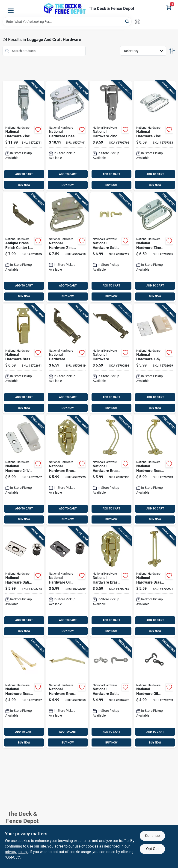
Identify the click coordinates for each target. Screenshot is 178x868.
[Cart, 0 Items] (169, 7)
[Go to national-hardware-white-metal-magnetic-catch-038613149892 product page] (24, 470)
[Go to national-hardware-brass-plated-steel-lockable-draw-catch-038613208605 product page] (111, 582)
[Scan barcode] (137, 22)
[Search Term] (67, 22)
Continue (152, 836)
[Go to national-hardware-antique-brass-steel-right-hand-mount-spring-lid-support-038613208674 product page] (111, 359)
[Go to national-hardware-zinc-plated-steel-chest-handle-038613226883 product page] (67, 247)
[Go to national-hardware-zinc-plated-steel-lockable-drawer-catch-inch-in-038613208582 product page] (24, 136)
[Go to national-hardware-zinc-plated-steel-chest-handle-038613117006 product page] (155, 136)
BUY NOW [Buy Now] (24, 185)
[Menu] (11, 11)
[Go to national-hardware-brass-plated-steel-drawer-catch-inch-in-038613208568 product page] (24, 359)
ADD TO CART (24, 174)
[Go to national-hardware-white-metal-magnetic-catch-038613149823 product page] (155, 359)
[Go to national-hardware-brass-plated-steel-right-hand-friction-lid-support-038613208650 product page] (155, 470)
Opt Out (152, 849)
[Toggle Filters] (172, 51)
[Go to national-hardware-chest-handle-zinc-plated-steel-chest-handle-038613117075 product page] (67, 136)
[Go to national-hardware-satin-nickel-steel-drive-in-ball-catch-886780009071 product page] (24, 582)
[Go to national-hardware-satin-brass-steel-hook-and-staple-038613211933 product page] (111, 247)
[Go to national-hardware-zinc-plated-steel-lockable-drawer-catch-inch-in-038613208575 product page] (111, 136)
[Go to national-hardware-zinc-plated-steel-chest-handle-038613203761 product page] (155, 247)
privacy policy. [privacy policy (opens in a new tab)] (16, 852)
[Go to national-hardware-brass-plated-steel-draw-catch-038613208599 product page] (67, 470)
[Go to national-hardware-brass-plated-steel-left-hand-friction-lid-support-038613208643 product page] (111, 470)
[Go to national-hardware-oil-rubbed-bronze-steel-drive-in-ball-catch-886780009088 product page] (67, 582)
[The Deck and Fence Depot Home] (65, 9)
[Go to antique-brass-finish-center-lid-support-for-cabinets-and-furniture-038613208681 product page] (24, 247)
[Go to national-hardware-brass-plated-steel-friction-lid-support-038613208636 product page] (155, 582)
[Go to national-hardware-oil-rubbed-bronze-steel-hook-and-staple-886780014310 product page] (155, 693)
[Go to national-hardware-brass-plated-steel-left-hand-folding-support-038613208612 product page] (24, 693)
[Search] (127, 21)
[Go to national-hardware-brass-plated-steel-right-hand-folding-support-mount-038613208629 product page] (67, 693)
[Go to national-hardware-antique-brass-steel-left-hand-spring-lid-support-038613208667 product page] (67, 359)
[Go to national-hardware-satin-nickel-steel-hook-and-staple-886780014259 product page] (111, 693)
